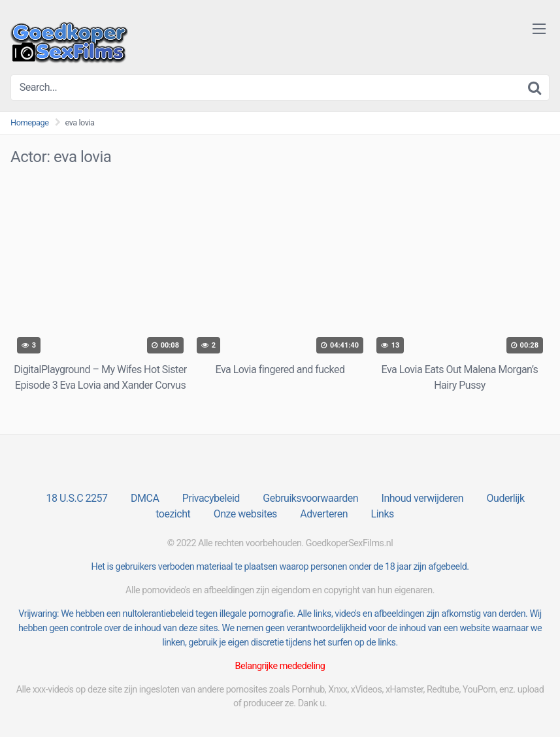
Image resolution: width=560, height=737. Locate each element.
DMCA (145, 498)
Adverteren (324, 514)
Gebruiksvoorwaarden (310, 498)
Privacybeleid (211, 498)
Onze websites (245, 514)
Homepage (30, 123)
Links (383, 514)
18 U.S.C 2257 (76, 498)
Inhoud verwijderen (422, 498)
